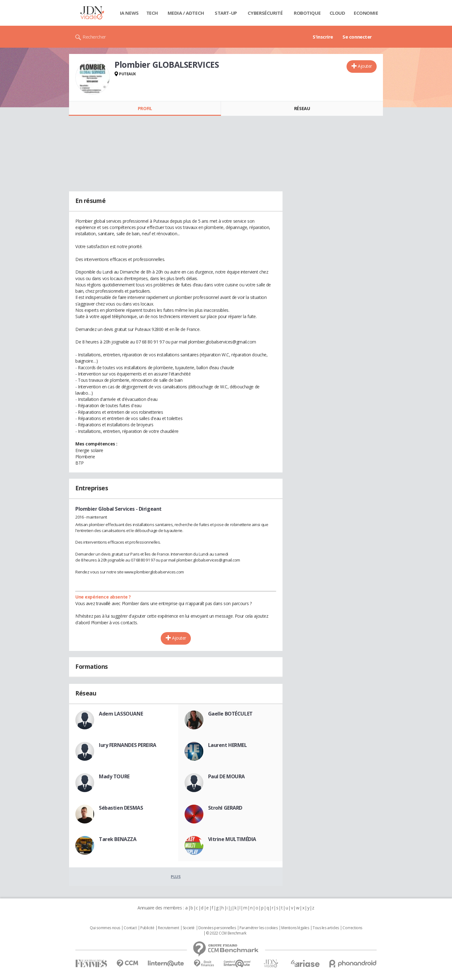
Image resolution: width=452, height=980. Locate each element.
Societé (189, 928)
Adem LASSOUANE (121, 714)
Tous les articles (326, 928)
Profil (145, 108)
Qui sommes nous (105, 928)
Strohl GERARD (225, 808)
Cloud (337, 13)
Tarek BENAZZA (118, 839)
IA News (129, 13)
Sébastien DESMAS (121, 808)
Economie (366, 13)
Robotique (307, 13)
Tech (152, 13)
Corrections (352, 928)
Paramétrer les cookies (259, 928)
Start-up (226, 13)
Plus (176, 876)
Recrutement (168, 928)
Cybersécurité (265, 13)
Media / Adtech (186, 13)
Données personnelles (217, 928)
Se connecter (357, 37)
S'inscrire (323, 37)
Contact (130, 928)
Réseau (302, 108)
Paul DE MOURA (227, 776)
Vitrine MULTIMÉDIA (232, 839)
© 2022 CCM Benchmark (226, 933)
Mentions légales (295, 928)
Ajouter (365, 66)
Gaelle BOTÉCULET (230, 714)
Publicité (147, 928)
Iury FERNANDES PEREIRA (128, 745)
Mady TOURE (114, 776)
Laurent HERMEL (228, 745)
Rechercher (94, 37)
